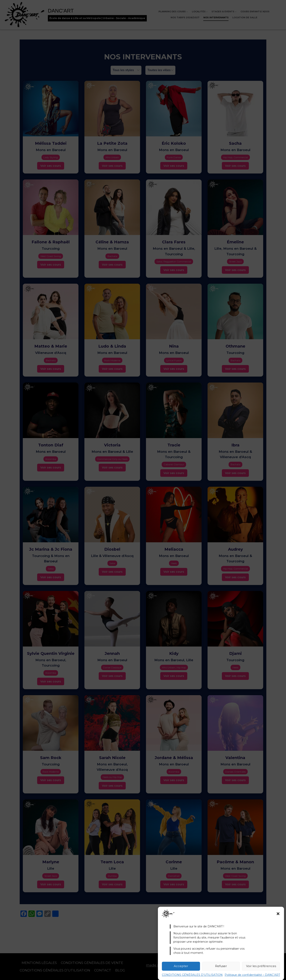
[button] (278, 914)
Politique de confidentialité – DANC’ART (252, 975)
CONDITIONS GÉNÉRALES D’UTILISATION (192, 975)
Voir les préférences (261, 966)
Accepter (181, 966)
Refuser (221, 966)
